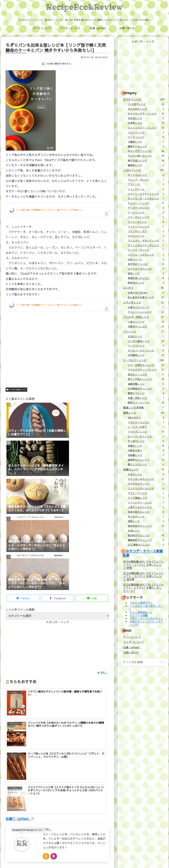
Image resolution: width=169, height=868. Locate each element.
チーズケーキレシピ (146, 208)
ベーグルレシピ (146, 346)
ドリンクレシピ (146, 132)
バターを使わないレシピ (146, 365)
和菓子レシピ (146, 446)
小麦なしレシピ (146, 322)
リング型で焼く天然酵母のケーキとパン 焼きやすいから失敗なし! (49, 210)
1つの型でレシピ (146, 104)
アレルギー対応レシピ (144, 317)
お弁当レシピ (146, 118)
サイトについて (132, 637)
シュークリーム (146, 189)
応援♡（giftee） (20, 759)
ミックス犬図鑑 (139, 615)
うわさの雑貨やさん (141, 603)
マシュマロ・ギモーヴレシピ (146, 241)
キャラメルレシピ (146, 175)
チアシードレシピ (146, 493)
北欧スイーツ (146, 259)
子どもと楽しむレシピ (146, 156)
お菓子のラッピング (146, 307)
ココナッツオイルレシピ (146, 488)
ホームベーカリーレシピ (146, 350)
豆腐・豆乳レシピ (146, 398)
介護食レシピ (146, 142)
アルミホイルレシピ (146, 422)
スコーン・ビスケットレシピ (146, 194)
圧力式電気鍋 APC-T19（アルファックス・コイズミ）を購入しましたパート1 (143, 588)
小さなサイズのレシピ (146, 269)
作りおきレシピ (146, 516)
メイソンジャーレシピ (146, 503)
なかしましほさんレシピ (146, 479)
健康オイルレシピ (146, 146)
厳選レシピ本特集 (144, 407)
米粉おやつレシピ (146, 326)
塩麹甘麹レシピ (146, 384)
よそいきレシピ (144, 302)
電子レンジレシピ (146, 464)
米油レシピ (146, 531)
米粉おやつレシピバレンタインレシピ (146, 623)
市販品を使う (146, 450)
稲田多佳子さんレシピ (146, 526)
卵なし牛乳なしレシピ (146, 379)
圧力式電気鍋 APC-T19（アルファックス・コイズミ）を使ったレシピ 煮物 (143, 565)
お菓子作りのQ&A (146, 293)
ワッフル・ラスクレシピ (146, 255)
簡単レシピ (144, 413)
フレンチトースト (146, 231)
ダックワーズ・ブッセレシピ (146, 198)
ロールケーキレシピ (146, 250)
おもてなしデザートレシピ (146, 114)
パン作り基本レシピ (16, 389)
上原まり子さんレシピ (146, 507)
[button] (162, 662)
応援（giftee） (132, 647)
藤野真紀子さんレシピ (146, 540)
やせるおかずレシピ (146, 484)
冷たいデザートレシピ (146, 151)
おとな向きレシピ (146, 109)
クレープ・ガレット (146, 180)
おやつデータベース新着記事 (143, 553)
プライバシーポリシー (108, 859)
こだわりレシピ (144, 170)
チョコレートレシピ (146, 203)
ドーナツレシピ (146, 212)
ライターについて (134, 642)
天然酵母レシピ (146, 355)
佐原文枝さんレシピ (146, 512)
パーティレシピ (146, 137)
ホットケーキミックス (146, 436)
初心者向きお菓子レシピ (146, 297)
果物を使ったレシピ (146, 278)
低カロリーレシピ (146, 374)
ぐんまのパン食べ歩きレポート (146, 607)
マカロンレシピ (146, 236)
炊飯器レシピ (146, 455)
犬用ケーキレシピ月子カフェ (146, 618)
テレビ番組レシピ (146, 498)
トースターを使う (146, 427)
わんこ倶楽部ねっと (141, 612)
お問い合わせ (131, 652)
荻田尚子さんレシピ (146, 535)
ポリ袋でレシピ (146, 441)
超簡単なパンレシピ (146, 460)
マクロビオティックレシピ (146, 370)
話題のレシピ (144, 469)
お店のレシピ (146, 336)
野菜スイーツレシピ (146, 402)
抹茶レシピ (146, 273)
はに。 (48, 770)
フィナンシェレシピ (146, 227)
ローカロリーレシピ (144, 360)
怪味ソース (146, 521)
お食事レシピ (146, 123)
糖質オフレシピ (146, 393)
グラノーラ (146, 184)
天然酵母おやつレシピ (146, 388)
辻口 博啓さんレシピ (146, 545)
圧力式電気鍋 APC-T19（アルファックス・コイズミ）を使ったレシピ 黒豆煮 (143, 576)
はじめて (144, 288)
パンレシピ (144, 331)
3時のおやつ (146, 418)
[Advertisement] (57, 355)
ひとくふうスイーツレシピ (146, 128)
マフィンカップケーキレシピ (146, 245)
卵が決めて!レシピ (146, 264)
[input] (143, 662)
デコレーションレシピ (146, 312)
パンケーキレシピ (146, 222)
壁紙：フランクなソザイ (135, 859)
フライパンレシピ (146, 432)
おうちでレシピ (144, 99)
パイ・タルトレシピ (146, 217)
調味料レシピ (146, 165)
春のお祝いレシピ (146, 160)
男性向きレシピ (146, 283)
